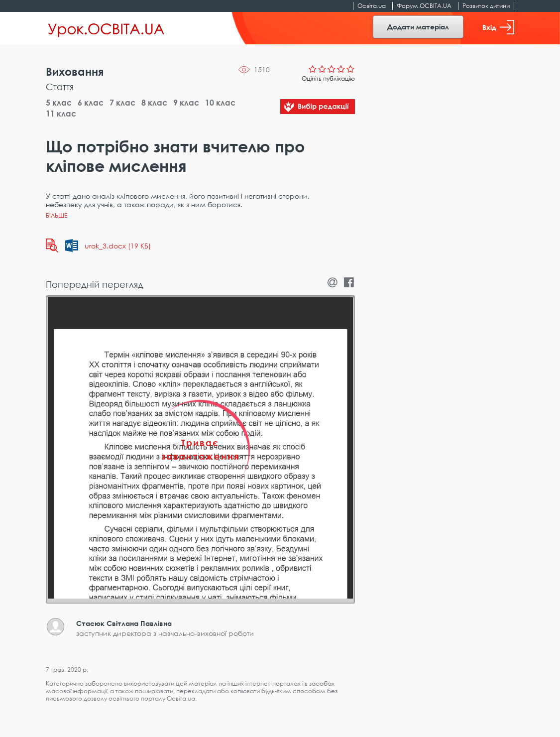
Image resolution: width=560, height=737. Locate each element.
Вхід (498, 27)
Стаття (60, 87)
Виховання (75, 71)
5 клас (59, 103)
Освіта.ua (372, 6)
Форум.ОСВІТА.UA (424, 6)
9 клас (186, 103)
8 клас (154, 103)
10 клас (220, 103)
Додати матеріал (418, 27)
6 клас (91, 103)
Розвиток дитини (486, 6)
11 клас (61, 114)
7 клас (122, 103)
